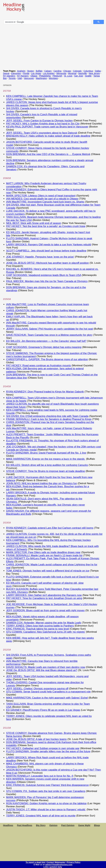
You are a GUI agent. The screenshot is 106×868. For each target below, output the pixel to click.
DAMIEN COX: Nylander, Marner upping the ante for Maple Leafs (44, 623)
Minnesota (61, 73)
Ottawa (34, 76)
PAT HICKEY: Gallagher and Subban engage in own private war (43, 748)
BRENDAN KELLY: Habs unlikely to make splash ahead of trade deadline (48, 136)
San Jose (79, 76)
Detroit (6, 73)
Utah (20, 78)
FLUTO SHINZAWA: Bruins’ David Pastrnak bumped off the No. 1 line (46, 453)
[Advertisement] (53, 847)
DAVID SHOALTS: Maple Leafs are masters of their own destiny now (46, 667)
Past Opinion (68, 825)
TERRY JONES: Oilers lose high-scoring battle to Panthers (40, 626)
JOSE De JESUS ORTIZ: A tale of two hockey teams (36, 739)
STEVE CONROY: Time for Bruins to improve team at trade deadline (46, 471)
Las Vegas (36, 73)
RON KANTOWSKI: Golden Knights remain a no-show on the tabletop (46, 803)
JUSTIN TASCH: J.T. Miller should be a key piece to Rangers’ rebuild (46, 810)
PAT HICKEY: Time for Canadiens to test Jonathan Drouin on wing (44, 598)
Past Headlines (25, 825)
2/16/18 (7, 178)
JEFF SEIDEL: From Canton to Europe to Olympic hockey (39, 121)
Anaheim (21, 71)
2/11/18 (7, 728)
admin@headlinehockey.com (59, 865)
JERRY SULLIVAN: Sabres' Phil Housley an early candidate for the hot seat (49, 329)
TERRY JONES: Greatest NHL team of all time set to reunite (41, 816)
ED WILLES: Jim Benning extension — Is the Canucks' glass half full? (46, 341)
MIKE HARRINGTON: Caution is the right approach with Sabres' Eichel (47, 698)
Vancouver (29, 78)
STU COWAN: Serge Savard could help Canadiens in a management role (48, 692)
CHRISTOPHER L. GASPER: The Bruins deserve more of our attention (47, 359)
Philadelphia (45, 76)
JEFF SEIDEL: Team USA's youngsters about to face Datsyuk (42, 133)
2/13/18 (7, 523)
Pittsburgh (57, 76)
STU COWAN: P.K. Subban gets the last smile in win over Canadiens (46, 791)
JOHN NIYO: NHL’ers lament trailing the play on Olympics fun (42, 483)
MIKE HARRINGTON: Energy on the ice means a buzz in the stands (46, 459)
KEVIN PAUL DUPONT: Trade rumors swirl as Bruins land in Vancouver (47, 127)
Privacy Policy (74, 862)
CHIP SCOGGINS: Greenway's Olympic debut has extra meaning (44, 347)
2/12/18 (7, 650)
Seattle (88, 76)
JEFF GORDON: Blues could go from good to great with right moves (45, 610)
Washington (41, 78)
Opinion (53, 825)
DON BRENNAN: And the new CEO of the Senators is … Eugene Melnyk (48, 154)
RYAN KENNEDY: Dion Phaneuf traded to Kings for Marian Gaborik (45, 392)
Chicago (67, 71)
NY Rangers (23, 76)
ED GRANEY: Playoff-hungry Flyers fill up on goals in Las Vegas (43, 710)
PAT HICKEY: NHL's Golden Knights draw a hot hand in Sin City (43, 124)
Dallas (98, 71)
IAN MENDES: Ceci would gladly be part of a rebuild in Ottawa (42, 199)
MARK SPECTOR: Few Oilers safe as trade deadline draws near (43, 552)
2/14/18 (7, 386)
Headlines (8, 825)
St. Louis (68, 76)
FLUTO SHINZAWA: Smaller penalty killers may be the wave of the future (48, 751)
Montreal (72, 73)
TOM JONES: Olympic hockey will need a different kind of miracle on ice (48, 571)
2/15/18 (7, 299)
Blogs (97, 825)
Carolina (57, 71)
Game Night (84, 825)
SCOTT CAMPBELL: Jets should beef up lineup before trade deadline (46, 251)
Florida (26, 73)
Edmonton (16, 73)
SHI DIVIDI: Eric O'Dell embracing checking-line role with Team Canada (47, 416)
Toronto (12, 78)
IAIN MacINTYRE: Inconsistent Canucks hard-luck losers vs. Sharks (45, 202)
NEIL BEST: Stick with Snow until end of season (34, 223)
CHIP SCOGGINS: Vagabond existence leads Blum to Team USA (44, 275)
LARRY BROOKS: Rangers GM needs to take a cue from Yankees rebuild (49, 245)
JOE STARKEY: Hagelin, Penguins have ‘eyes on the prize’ (40, 257)
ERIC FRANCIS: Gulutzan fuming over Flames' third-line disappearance (47, 785)
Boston (31, 71)
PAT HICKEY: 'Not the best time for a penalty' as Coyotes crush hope (46, 226)
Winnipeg (53, 78)
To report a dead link (35, 862)
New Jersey (94, 73)
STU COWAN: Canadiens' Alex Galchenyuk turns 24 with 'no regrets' (46, 632)
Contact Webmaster (56, 862)
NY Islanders (9, 76)
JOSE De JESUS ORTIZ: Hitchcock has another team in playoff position (48, 263)
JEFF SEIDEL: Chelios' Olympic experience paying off (37, 689)
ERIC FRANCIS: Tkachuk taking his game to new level (38, 629)
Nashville (82, 73)
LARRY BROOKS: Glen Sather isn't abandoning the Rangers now (44, 595)
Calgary (48, 71)
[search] (47, 22)
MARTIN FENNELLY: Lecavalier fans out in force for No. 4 (40, 776)
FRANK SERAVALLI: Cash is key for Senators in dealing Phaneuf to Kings (49, 419)
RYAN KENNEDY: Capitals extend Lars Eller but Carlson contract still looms (50, 528)
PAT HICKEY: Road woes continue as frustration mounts (38, 366)
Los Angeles (49, 73)
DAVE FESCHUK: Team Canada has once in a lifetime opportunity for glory (49, 335)
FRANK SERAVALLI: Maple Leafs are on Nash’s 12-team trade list (44, 555)
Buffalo (39, 71)
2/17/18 (7, 91)
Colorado (77, 71)
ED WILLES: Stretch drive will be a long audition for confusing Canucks (47, 465)
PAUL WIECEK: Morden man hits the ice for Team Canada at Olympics (47, 281)
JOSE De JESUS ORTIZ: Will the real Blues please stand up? (42, 670)
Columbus (88, 71)
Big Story (41, 825)
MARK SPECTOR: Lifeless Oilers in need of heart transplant (41, 196)
